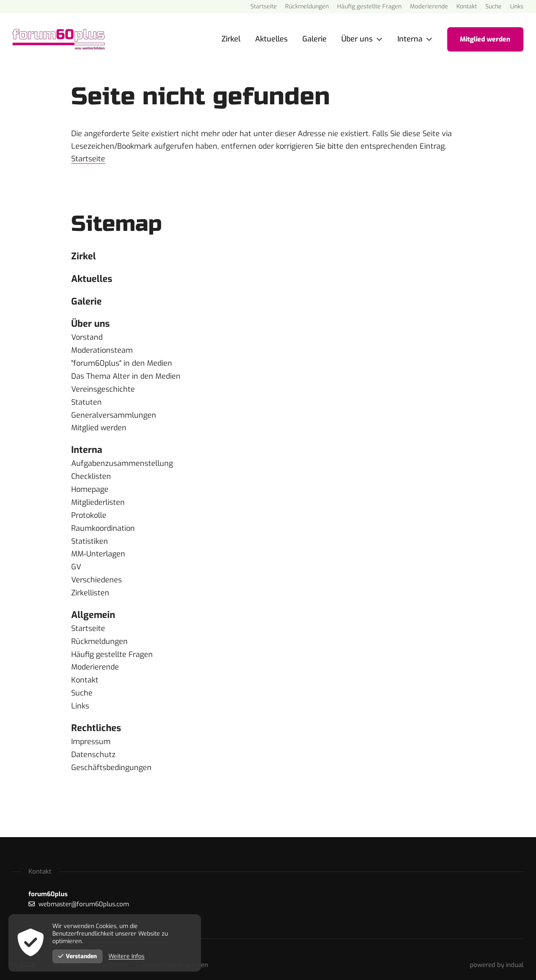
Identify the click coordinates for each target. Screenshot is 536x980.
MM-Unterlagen (98, 548)
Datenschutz (93, 745)
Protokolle (89, 511)
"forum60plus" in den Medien (122, 362)
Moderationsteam (102, 350)
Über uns (90, 324)
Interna (87, 447)
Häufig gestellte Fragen (112, 646)
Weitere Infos (127, 957)
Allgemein (93, 608)
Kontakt (85, 672)
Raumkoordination (103, 523)
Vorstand (87, 337)
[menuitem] (264, 7)
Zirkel (84, 256)
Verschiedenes (97, 574)
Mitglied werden (99, 425)
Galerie (86, 301)
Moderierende (95, 659)
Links (80, 697)
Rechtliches (96, 718)
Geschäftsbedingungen (111, 757)
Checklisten (91, 473)
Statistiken (90, 536)
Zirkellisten (90, 586)
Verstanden (78, 956)
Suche (82, 684)
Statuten (86, 400)
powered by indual (497, 954)
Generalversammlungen (114, 413)
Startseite (88, 159)
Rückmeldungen (99, 634)
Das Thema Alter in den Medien (126, 375)
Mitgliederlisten (98, 498)
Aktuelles (92, 278)
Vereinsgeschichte (103, 388)
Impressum (91, 732)
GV (76, 561)
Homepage (90, 486)
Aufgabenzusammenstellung (122, 460)
